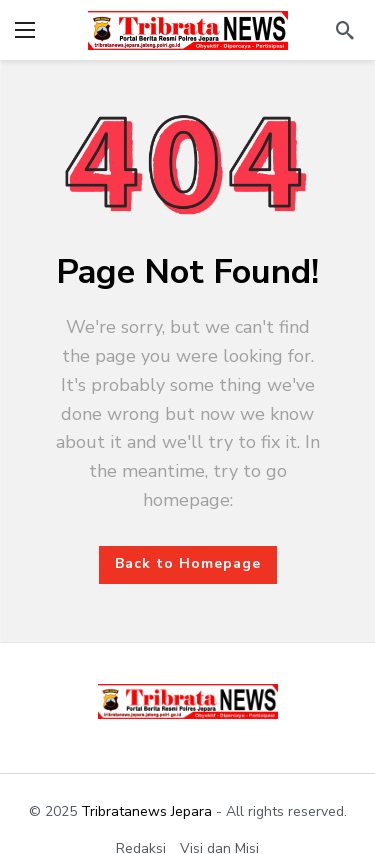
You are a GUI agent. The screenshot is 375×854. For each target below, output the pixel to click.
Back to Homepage (188, 563)
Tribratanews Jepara (146, 811)
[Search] (345, 30)
